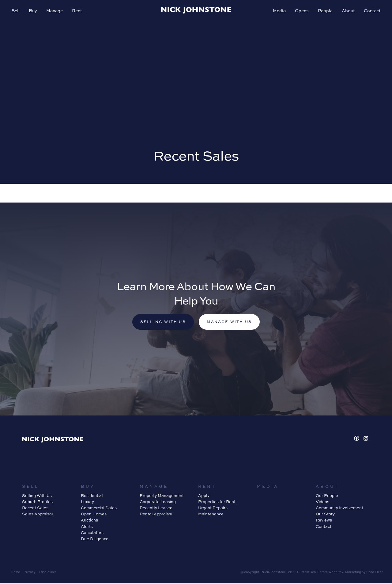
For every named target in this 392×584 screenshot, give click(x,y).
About (348, 11)
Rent (77, 11)
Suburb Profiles (37, 502)
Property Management (162, 496)
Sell (16, 11)
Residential (92, 496)
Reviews (324, 521)
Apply (204, 496)
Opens (301, 11)
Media (279, 11)
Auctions (89, 521)
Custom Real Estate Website (319, 572)
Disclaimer (48, 572)
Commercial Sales (99, 508)
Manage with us (230, 322)
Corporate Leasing (158, 502)
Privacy (30, 572)
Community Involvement (339, 508)
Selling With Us (37, 496)
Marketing (353, 572)
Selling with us (162, 322)
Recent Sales (35, 508)
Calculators (92, 533)
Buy (34, 11)
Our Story (325, 514)
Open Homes (94, 514)
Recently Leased (156, 508)
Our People (327, 496)
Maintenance (211, 514)
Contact (371, 11)
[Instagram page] (366, 439)
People (325, 11)
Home (15, 572)
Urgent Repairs (213, 508)
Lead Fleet (375, 572)
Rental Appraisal (156, 514)
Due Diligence (95, 539)
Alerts (87, 527)
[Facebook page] (358, 439)
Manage (55, 11)
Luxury (87, 502)
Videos (322, 502)
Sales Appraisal (38, 514)
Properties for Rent (217, 502)
